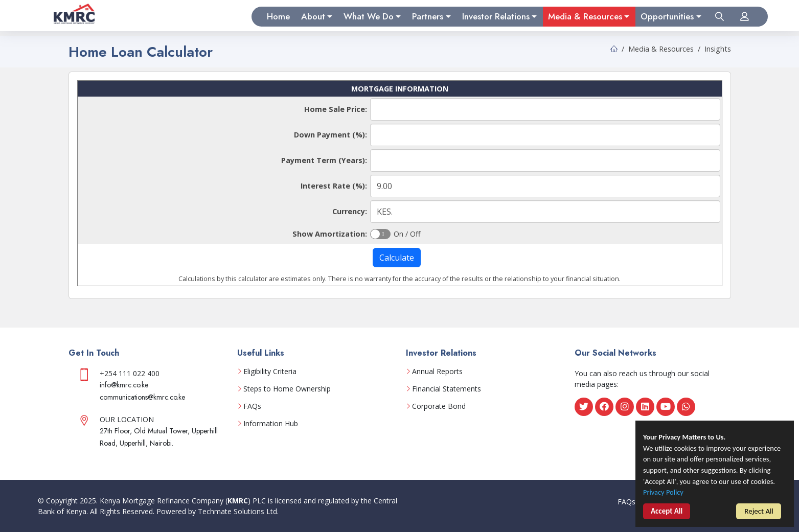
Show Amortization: (330, 234)
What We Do (369, 16)
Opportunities (667, 16)
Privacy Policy (664, 494)
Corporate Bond (439, 406)
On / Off (407, 233)
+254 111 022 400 (130, 373)
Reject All (759, 512)
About (313, 16)
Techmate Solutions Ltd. (238, 511)
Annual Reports (437, 372)
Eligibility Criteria (270, 372)
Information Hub (271, 424)
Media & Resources (585, 16)
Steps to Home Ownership (287, 389)
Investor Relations (496, 16)
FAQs (252, 406)
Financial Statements (447, 389)
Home (278, 16)
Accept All (667, 512)
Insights (718, 49)
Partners (428, 16)
